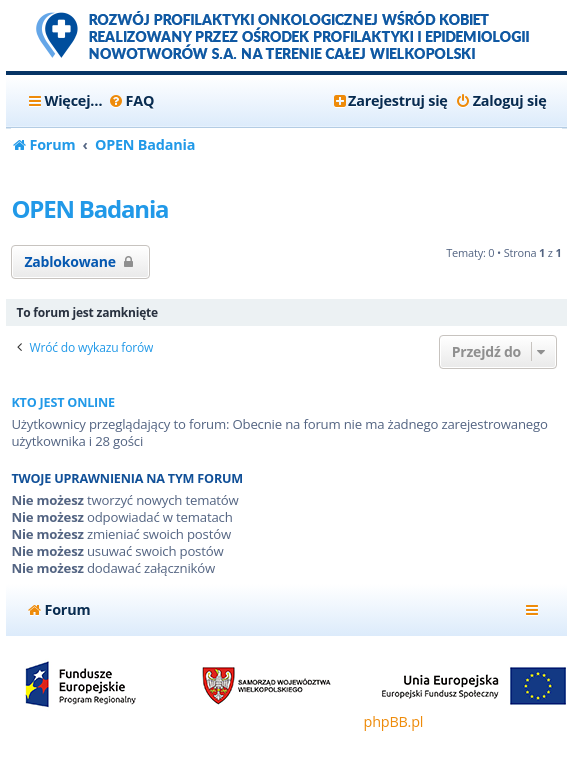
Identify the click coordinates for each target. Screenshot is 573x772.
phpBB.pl (394, 721)
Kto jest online (63, 402)
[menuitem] (130, 101)
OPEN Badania (89, 208)
